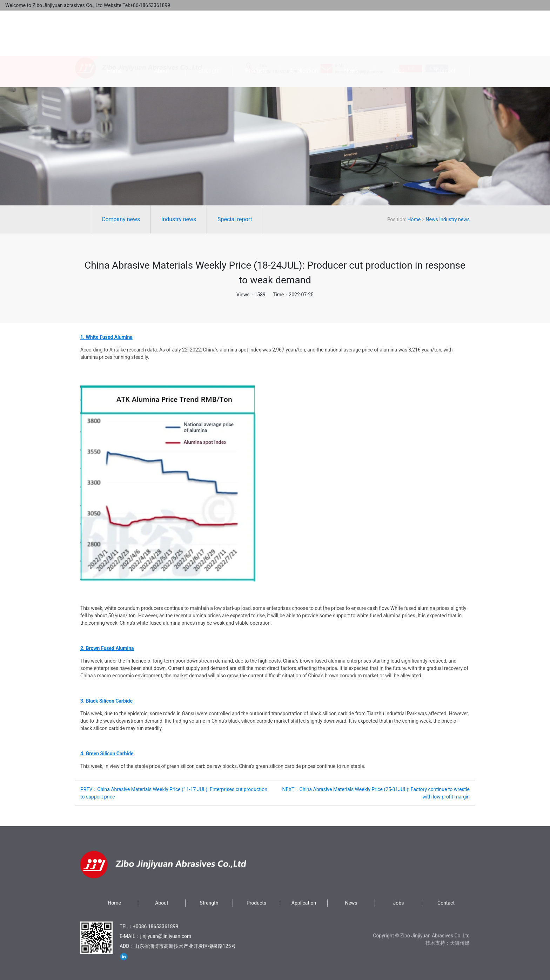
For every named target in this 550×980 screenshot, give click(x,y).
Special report (117, 219)
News (351, 71)
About (162, 71)
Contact (446, 71)
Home (114, 71)
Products (256, 71)
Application (304, 71)
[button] (168, 483)
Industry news (61, 219)
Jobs (398, 71)
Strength (209, 71)
